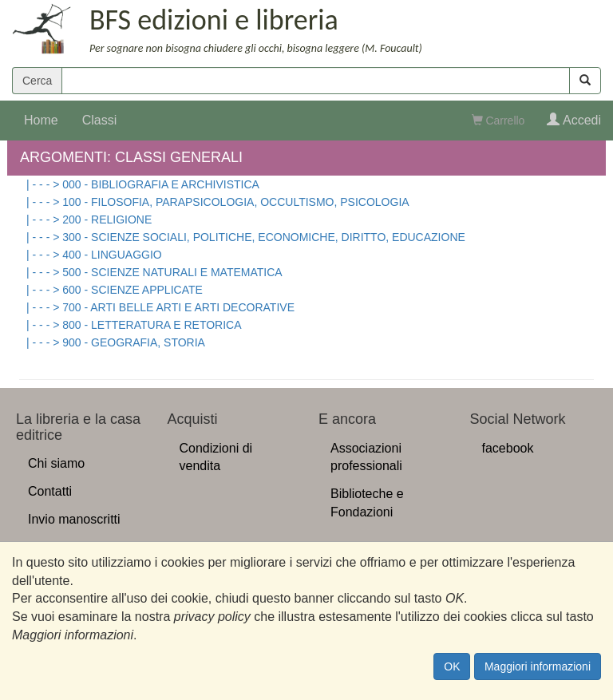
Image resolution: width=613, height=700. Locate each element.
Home (41, 120)
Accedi (574, 120)
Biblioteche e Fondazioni (367, 503)
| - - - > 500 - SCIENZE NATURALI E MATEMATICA (154, 272)
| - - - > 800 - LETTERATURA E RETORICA (134, 325)
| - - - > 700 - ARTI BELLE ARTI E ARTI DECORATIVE (160, 307)
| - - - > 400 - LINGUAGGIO (94, 255)
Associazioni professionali (366, 457)
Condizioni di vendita (216, 457)
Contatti (50, 491)
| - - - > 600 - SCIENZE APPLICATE (115, 290)
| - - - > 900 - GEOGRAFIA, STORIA (116, 342)
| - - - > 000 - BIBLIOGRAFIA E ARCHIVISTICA (143, 184)
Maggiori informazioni (538, 666)
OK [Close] (452, 666)
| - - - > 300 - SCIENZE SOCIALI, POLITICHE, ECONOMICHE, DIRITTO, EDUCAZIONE (246, 237)
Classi (100, 120)
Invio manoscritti (74, 519)
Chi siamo (56, 463)
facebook (508, 448)
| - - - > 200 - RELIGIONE (89, 219)
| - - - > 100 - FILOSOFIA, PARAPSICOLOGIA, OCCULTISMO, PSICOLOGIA (218, 202)
